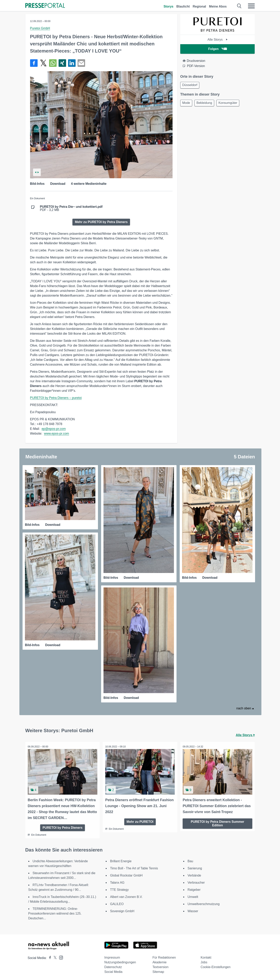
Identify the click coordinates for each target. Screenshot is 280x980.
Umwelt (193, 895)
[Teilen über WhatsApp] (53, 63)
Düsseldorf (190, 85)
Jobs (204, 961)
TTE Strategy (119, 888)
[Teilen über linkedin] (72, 63)
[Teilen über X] (43, 63)
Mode (187, 104)
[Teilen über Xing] (62, 63)
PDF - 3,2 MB (71, 208)
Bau (190, 860)
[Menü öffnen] (251, 6)
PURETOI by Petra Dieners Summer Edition (217, 822)
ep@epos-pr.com (54, 429)
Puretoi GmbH (40, 28)
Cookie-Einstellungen (216, 966)
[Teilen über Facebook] (34, 63)
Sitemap (158, 970)
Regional (199, 6)
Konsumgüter (231, 104)
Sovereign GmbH (122, 910)
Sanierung (195, 867)
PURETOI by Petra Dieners (63, 826)
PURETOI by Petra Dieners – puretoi (56, 398)
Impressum (112, 956)
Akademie (159, 961)
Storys (168, 6)
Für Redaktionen (164, 956)
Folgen (217, 49)
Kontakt (206, 956)
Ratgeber (194, 888)
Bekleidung (206, 104)
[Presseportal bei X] (54, 957)
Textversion (160, 966)
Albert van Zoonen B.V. (126, 895)
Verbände (194, 874)
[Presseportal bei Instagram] (60, 956)
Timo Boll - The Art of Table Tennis (134, 867)
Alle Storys (218, 40)
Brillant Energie (121, 860)
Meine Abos (218, 6)
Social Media (113, 970)
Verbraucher (196, 881)
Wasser (193, 910)
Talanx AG (117, 881)
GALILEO (117, 903)
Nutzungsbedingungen (120, 961)
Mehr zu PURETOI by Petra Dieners (101, 222)
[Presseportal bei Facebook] (49, 957)
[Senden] (81, 63)
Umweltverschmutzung (204, 903)
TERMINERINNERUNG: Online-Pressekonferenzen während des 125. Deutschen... (55, 912)
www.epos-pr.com (56, 433)
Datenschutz (113, 966)
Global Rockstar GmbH (126, 874)
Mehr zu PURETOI (140, 820)
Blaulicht (183, 6)
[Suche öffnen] (239, 6)
